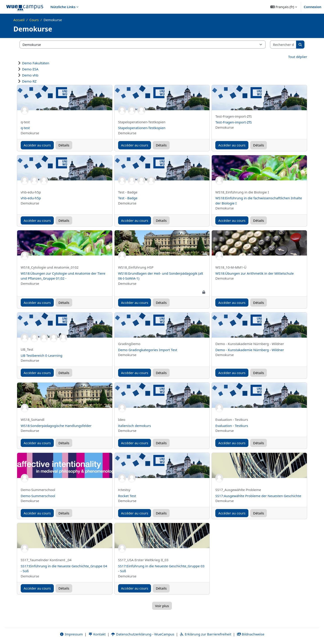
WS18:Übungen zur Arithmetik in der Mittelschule (254, 273)
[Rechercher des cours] (283, 45)
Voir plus (162, 606)
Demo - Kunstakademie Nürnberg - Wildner (250, 350)
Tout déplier (298, 57)
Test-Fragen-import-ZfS (234, 122)
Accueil (19, 20)
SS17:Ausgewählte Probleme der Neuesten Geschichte (258, 496)
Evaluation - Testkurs (232, 426)
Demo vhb (30, 75)
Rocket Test (127, 496)
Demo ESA (30, 69)
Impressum (71, 634)
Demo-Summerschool (38, 496)
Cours (34, 20)
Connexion (313, 7)
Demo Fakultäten (36, 63)
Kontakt (97, 634)
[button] (284, 7)
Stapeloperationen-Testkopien (142, 128)
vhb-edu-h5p (31, 198)
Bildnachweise (251, 634)
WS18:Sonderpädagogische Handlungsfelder (56, 426)
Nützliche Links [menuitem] (63, 7)
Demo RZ (29, 81)
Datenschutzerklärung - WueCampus (143, 634)
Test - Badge (128, 198)
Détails (64, 145)
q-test (25, 128)
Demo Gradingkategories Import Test (148, 350)
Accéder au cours (37, 145)
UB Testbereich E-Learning (42, 355)
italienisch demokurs (135, 426)
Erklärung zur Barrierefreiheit (205, 634)
